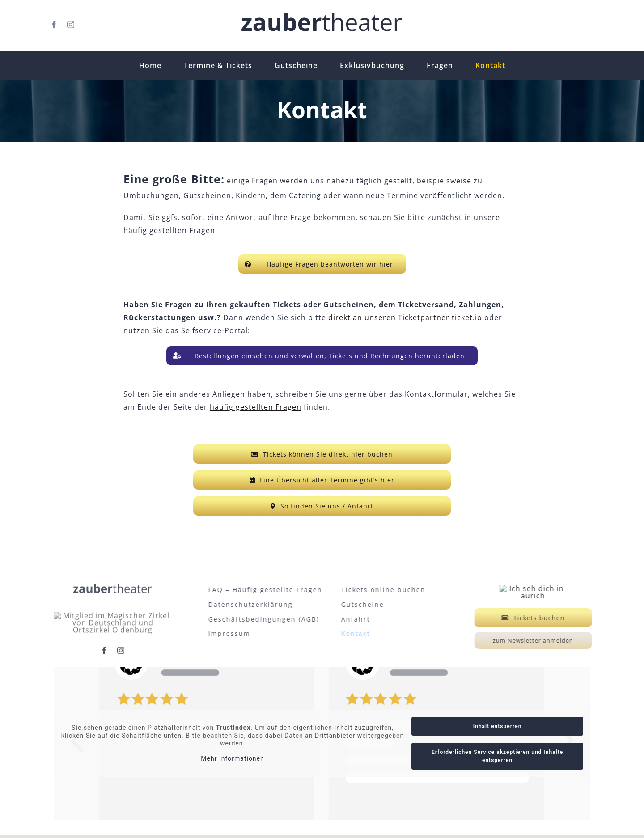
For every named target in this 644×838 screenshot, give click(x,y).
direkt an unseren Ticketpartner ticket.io (405, 317)
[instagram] (71, 25)
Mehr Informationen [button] (232, 761)
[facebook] (54, 25)
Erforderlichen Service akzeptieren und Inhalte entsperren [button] (497, 759)
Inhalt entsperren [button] (498, 729)
